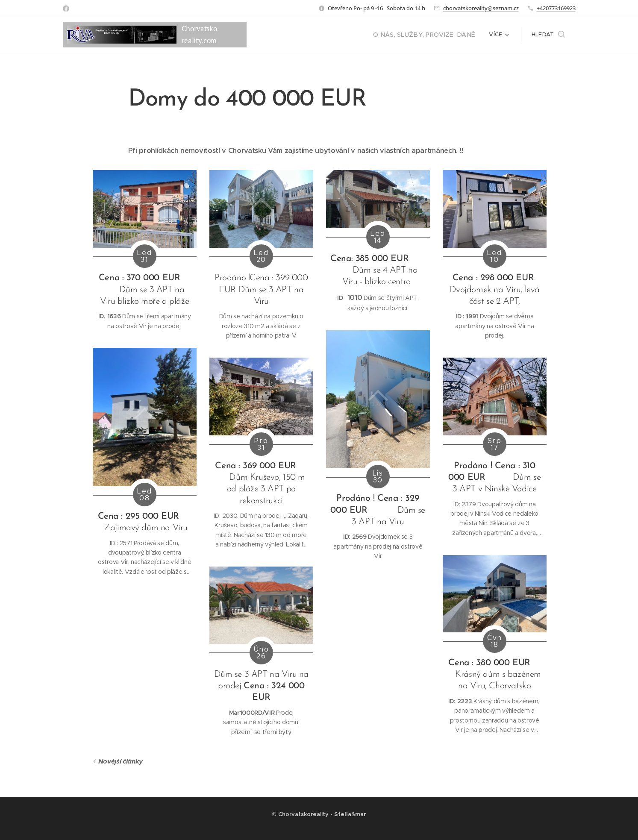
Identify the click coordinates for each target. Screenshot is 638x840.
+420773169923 (556, 8)
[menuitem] (431, 35)
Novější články (120, 761)
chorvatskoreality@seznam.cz (481, 8)
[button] (548, 35)
